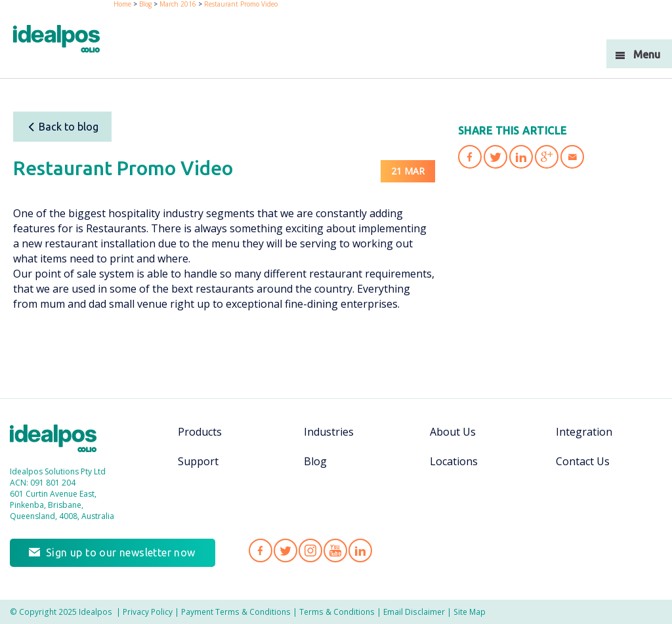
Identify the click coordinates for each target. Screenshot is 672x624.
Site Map (470, 612)
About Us (453, 432)
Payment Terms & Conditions (236, 612)
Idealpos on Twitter (285, 551)
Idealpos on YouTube (335, 551)
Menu (647, 54)
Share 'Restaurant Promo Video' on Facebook (470, 157)
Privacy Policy (148, 612)
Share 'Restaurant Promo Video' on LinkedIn (521, 157)
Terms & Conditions (337, 612)
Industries (329, 432)
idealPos (63, 40)
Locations (454, 461)
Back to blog (63, 127)
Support (198, 461)
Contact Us (583, 461)
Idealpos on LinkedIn (360, 551)
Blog (315, 461)
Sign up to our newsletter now (121, 552)
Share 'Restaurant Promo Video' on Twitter (495, 157)
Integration (584, 432)
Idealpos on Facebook (261, 551)
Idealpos (60, 440)
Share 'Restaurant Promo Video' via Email (572, 157)
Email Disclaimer (414, 612)
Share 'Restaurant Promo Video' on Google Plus (547, 157)
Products (200, 432)
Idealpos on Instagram (310, 551)
